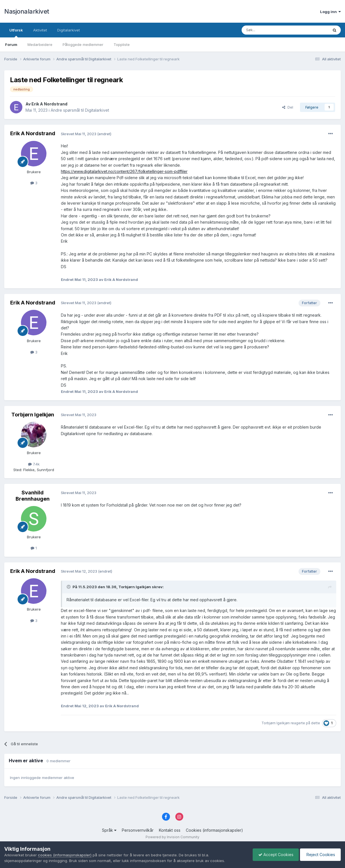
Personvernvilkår (138, 830)
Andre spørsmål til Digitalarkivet (80, 110)
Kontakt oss (170, 830)
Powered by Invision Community (172, 837)
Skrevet (79, 134)
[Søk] (270, 30)
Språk (109, 830)
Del (288, 107)
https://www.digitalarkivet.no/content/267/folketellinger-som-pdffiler (124, 171)
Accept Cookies (274, 855)
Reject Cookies (320, 855)
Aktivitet (40, 30)
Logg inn (330, 12)
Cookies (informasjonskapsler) (214, 830)
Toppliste (122, 45)
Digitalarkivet (69, 30)
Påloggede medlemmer (83, 45)
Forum (11, 45)
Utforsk (16, 33)
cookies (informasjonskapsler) (65, 855)
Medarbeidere (40, 45)
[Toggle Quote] (69, 587)
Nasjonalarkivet (27, 11)
